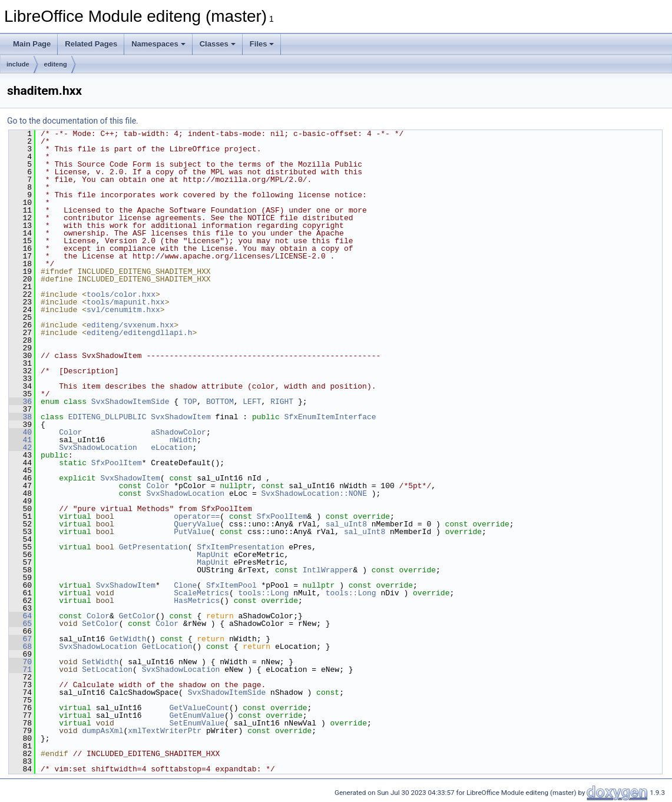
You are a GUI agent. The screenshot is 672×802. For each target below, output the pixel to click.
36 (20, 402)
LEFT (252, 402)
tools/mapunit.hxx (126, 302)
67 (20, 639)
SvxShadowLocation (98, 448)
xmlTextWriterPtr (165, 731)
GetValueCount (199, 708)
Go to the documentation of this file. (73, 121)
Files (262, 44)
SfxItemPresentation (240, 547)
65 (20, 624)
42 (20, 448)
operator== (197, 516)
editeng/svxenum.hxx (130, 325)
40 (20, 432)
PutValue (192, 532)
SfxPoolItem (117, 463)
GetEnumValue (197, 715)
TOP (190, 402)
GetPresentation (153, 547)
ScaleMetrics (201, 593)
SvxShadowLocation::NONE (314, 493)
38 (20, 417)
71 (20, 670)
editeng (56, 64)
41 (20, 440)
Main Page (32, 44)
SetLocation (107, 670)
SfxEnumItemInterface (330, 417)
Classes (218, 44)
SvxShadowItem (181, 417)
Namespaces (158, 44)
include (18, 64)
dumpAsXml (102, 731)
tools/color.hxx (121, 294)
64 (20, 616)
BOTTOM (220, 402)
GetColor (137, 616)
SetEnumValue (197, 723)
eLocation (171, 448)
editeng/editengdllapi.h (139, 333)
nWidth (183, 440)
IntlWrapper (328, 570)
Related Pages (91, 44)
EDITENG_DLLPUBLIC (107, 417)
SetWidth (100, 662)
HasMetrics (197, 601)
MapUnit (213, 555)
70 (20, 662)
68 (20, 647)
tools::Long (263, 593)
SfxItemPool (231, 585)
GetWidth (128, 639)
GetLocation (167, 647)
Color (70, 432)
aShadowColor (178, 432)
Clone (185, 585)
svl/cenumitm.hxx (123, 310)
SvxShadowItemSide (130, 402)
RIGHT (282, 402)
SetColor (100, 624)
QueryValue (197, 524)
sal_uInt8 (346, 524)
